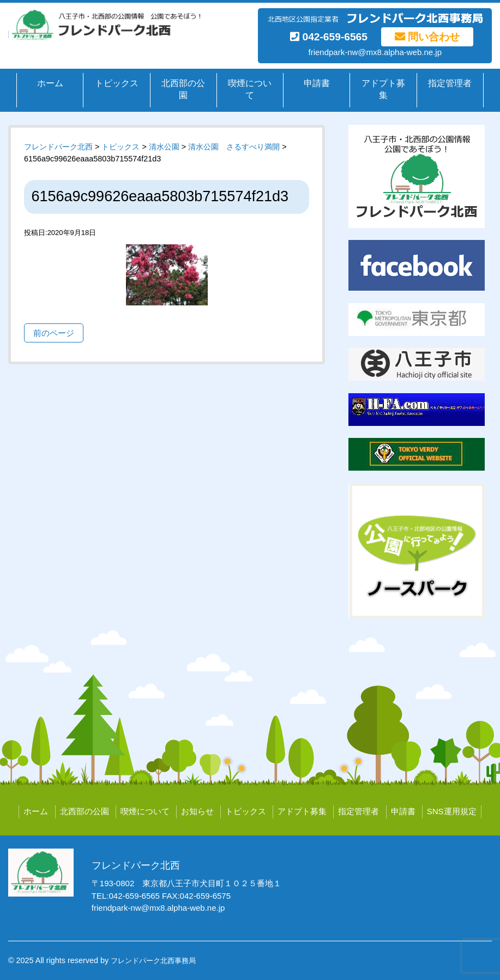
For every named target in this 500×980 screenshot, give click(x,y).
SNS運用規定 (452, 811)
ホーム (50, 83)
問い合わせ (427, 37)
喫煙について (250, 89)
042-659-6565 (329, 37)
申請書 (317, 83)
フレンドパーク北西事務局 (153, 961)
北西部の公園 (183, 89)
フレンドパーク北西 (58, 147)
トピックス (117, 83)
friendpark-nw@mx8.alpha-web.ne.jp (375, 52)
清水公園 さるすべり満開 (234, 147)
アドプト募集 (383, 89)
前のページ (54, 333)
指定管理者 (450, 83)
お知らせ (197, 811)
